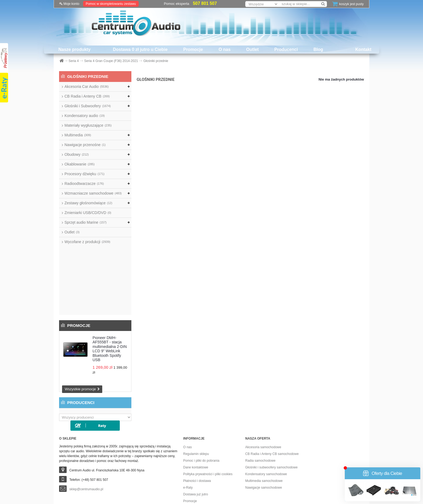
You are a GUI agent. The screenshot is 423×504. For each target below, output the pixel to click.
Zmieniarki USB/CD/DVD (88, 213)
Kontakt (363, 49)
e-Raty (188, 432)
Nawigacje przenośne (85, 145)
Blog (318, 49)
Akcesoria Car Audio (87, 87)
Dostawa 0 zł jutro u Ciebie (140, 49)
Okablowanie (80, 164)
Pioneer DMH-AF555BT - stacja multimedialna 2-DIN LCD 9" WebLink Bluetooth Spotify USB (110, 281)
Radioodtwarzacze (84, 184)
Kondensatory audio (85, 116)
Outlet (253, 49)
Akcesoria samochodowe (263, 392)
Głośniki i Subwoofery (88, 106)
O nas (224, 49)
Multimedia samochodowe (264, 426)
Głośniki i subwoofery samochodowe (271, 412)
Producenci (286, 49)
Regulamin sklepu (196, 399)
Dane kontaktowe (196, 412)
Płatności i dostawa (197, 426)
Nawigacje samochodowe (264, 432)
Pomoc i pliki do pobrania (201, 405)
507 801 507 (205, 3)
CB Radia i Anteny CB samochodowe (272, 399)
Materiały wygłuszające (88, 125)
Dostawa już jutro (196, 439)
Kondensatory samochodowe (266, 419)
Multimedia (78, 135)
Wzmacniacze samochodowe (93, 193)
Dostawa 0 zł (192, 453)
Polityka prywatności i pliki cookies (208, 419)
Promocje (193, 49)
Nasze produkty (74, 49)
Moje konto (69, 4)
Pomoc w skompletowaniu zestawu (111, 4)
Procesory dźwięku (84, 174)
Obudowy (77, 154)
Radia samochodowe (260, 405)
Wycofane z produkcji (87, 242)
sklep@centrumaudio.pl (86, 434)
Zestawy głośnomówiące (88, 203)
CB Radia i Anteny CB (87, 96)
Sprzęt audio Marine (86, 222)
